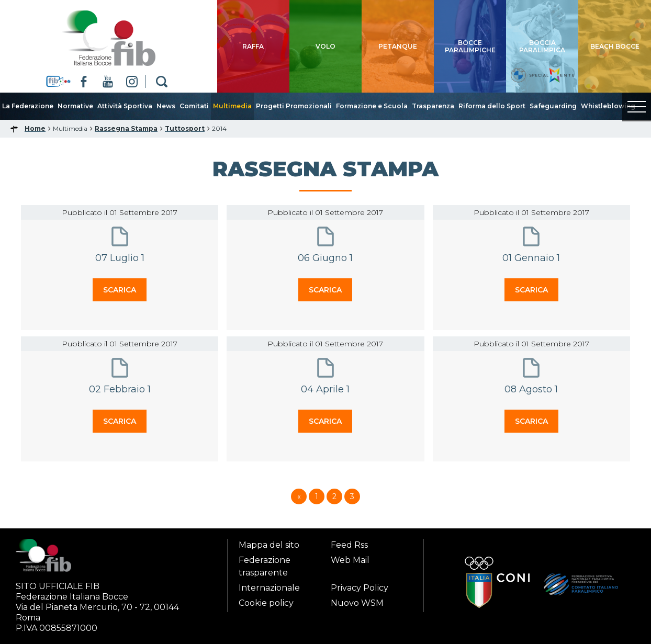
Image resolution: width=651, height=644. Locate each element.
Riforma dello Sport (492, 106)
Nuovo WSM (357, 603)
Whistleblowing (608, 106)
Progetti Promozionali (294, 106)
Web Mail (350, 560)
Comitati (194, 106)
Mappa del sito (269, 545)
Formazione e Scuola (372, 106)
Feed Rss (349, 545)
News (166, 106)
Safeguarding (553, 106)
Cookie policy (266, 603)
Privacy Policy (360, 588)
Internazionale (269, 588)
